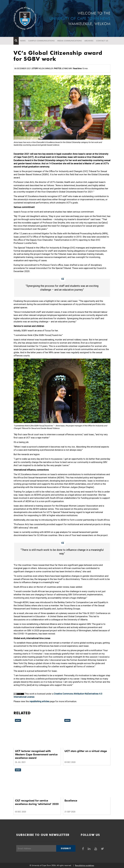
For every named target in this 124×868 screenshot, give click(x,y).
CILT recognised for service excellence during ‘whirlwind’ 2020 (37, 802)
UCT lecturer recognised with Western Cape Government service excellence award (36, 754)
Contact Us (102, 41)
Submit (66, 848)
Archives (89, 41)
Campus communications (42, 41)
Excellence (71, 801)
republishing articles (39, 701)
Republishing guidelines (84, 865)
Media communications (70, 41)
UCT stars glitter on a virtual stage (86, 751)
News (23, 41)
